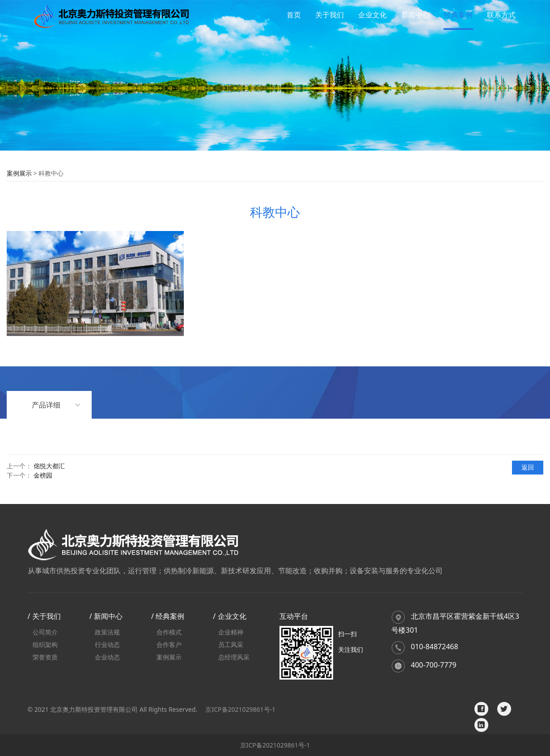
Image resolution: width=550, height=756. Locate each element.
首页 (294, 15)
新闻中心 (415, 15)
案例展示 (19, 173)
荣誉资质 (45, 657)
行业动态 (107, 645)
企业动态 (107, 657)
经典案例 (458, 15)
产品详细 (46, 405)
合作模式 (169, 632)
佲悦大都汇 (49, 466)
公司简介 (45, 632)
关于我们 (330, 15)
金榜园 (43, 475)
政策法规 (107, 632)
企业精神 (231, 632)
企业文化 (372, 15)
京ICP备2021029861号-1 (240, 709)
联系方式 (501, 15)
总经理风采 (234, 657)
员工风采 (231, 645)
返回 (528, 467)
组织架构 (45, 645)
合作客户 (169, 645)
